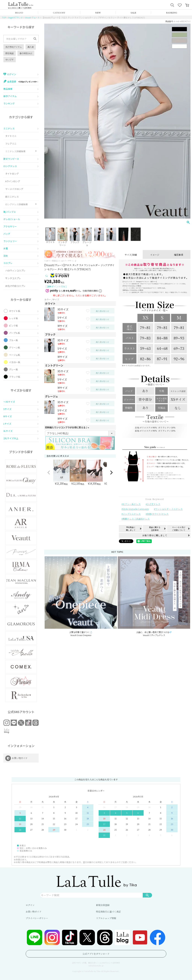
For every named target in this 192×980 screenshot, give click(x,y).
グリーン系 (15, 347)
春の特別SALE (26, 53)
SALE (133, 12)
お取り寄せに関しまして (155, 535)
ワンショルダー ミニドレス (169, 509)
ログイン (30, 905)
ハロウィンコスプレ (15, 270)
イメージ (155, 255)
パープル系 (15, 333)
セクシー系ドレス (132, 504)
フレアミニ (11, 143)
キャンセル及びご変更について (179, 529)
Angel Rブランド (15, 17)
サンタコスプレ (13, 278)
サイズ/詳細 (131, 255)
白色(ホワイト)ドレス (158, 514)
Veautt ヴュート (32, 17)
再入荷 (31, 47)
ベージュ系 (15, 355)
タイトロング (12, 173)
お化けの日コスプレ (15, 286)
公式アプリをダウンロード (96, 954)
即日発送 (10, 53)
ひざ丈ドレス (154, 504)
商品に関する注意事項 (155, 529)
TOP (4, 17)
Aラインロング (13, 181)
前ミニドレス (12, 197)
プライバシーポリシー (37, 918)
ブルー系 (13, 340)
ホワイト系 (15, 311)
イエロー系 (15, 362)
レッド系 (13, 318)
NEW (98, 12)
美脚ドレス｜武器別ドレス (136, 519)
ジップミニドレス (132, 514)
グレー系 (13, 369)
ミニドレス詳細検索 (15, 151)
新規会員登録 (103, 905)
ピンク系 (13, 326)
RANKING (172, 12)
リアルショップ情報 (106, 918)
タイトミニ (11, 136)
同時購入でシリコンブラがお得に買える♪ (67, 427)
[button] (49, 473)
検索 (147, 895)
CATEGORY (59, 12)
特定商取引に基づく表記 (108, 911)
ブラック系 (15, 377)
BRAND (19, 12)
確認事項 (178, 255)
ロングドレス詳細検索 (16, 204)
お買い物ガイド (34, 911)
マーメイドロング (14, 189)
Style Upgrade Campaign (136, 509)
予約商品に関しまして (131, 529)
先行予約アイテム (14, 47)
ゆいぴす (10, 59)
